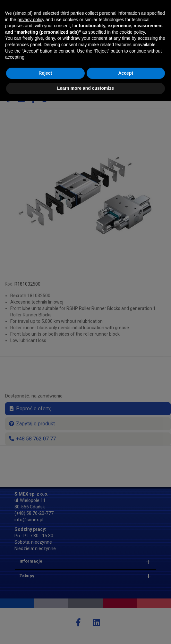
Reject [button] (45, 616)
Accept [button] (126, 616)
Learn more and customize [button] (85, 631)
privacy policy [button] (31, 562)
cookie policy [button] (132, 575)
